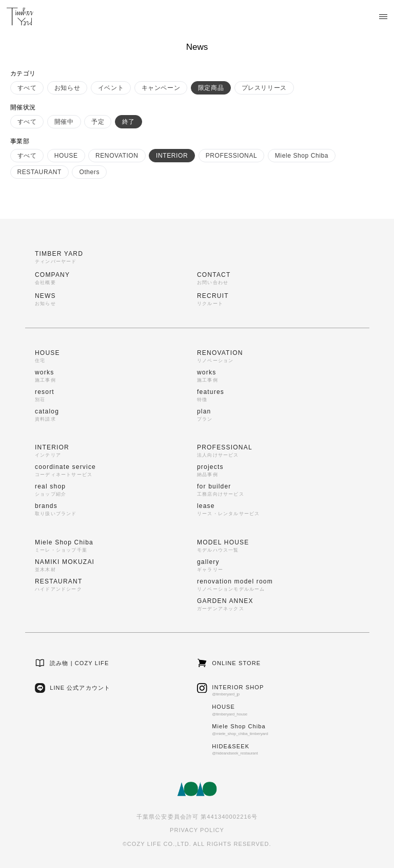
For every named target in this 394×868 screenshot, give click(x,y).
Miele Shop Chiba (302, 156)
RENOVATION (117, 156)
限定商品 (211, 88)
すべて (27, 88)
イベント (111, 88)
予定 (98, 122)
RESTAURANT (40, 172)
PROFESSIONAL (232, 156)
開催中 (64, 122)
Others (89, 172)
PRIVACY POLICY (197, 830)
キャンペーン (161, 88)
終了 (129, 122)
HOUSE (66, 156)
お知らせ (67, 88)
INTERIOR (172, 156)
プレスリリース (264, 88)
